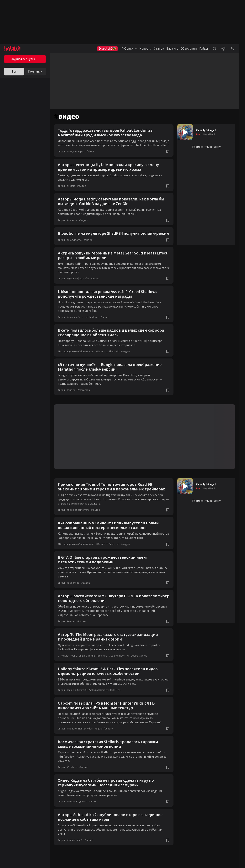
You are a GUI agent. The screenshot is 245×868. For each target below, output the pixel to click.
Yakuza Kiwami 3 (77, 690)
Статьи (159, 49)
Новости (145, 49)
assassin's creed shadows (83, 317)
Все (14, 72)
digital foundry (104, 729)
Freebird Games (137, 656)
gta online (73, 583)
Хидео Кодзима (77, 802)
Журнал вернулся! (23, 59)
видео (82, 186)
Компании (35, 72)
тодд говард (75, 152)
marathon (84, 390)
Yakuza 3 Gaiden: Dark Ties (104, 690)
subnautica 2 (75, 840)
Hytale (71, 186)
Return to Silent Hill (108, 352)
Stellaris (72, 767)
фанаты (72, 220)
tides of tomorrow (78, 510)
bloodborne (74, 240)
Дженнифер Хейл (78, 279)
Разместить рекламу (206, 147)
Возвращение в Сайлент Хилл (76, 352)
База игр (172, 49)
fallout (90, 152)
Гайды (204, 49)
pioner (82, 621)
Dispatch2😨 (107, 49)
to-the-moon (117, 656)
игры (61, 152)
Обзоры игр (189, 49)
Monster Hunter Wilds (80, 729)
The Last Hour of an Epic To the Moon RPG (83, 656)
